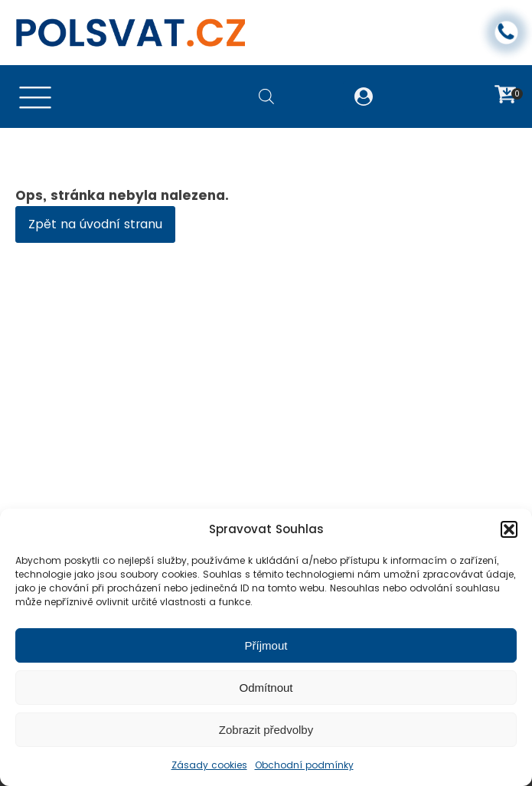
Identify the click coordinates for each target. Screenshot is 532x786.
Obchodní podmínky (304, 765)
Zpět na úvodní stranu (95, 224)
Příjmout (266, 645)
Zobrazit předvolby (266, 730)
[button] (509, 529)
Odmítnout (266, 688)
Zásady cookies (209, 765)
